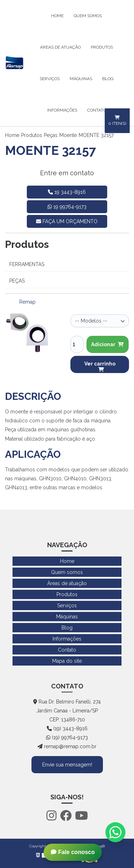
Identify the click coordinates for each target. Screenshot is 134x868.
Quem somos (88, 16)
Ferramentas (27, 264)
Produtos (102, 47)
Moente (68, 135)
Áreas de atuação (60, 47)
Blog (108, 79)
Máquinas (81, 79)
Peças (51, 135)
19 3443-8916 (67, 192)
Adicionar (107, 344)
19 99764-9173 (67, 207)
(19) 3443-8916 (67, 729)
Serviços (50, 79)
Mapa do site (67, 661)
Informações (62, 110)
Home (57, 16)
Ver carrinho (100, 366)
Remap (28, 302)
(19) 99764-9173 (67, 737)
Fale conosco (73, 852)
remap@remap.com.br (67, 746)
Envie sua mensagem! (67, 765)
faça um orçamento (67, 221)
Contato (97, 110)
